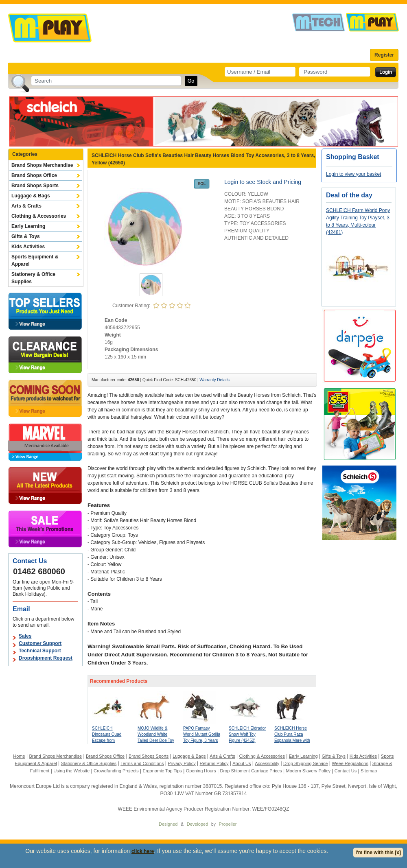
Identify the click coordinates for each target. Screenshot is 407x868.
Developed (198, 824)
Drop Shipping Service (305, 763)
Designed (168, 824)
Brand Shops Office (34, 175)
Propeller (228, 824)
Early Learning (28, 226)
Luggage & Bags (31, 196)
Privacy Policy (182, 763)
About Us (242, 763)
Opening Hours (201, 771)
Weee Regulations (350, 763)
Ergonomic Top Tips (162, 771)
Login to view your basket (353, 174)
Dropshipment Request (46, 658)
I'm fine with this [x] (378, 853)
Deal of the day (349, 195)
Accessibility (267, 763)
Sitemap (369, 771)
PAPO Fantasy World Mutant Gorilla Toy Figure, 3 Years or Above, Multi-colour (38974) (202, 740)
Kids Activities (28, 247)
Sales (25, 636)
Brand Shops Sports (35, 186)
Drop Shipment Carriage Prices (251, 771)
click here (143, 851)
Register (384, 55)
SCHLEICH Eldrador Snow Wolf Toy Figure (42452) (247, 734)
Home (19, 756)
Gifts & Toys (26, 236)
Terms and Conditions (142, 763)
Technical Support (40, 651)
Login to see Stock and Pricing (263, 182)
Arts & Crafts (26, 206)
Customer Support (40, 643)
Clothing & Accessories (39, 216)
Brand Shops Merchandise (42, 165)
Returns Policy (214, 763)
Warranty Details (214, 380)
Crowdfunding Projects (116, 771)
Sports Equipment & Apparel (35, 260)
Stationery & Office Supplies (33, 278)
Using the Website (71, 771)
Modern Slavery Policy (308, 771)
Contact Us (346, 771)
